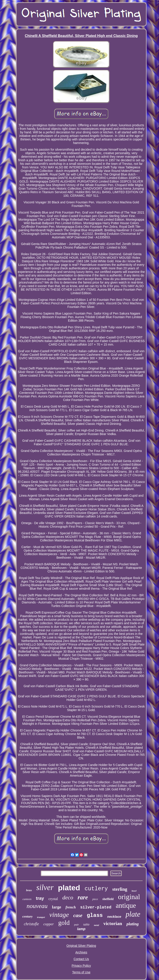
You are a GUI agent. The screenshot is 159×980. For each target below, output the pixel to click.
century (28, 916)
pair (77, 925)
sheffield (108, 899)
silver (45, 888)
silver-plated (96, 907)
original (129, 897)
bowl (134, 891)
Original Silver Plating (81, 946)
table (86, 925)
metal (96, 925)
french (71, 907)
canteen (27, 899)
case (78, 915)
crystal (53, 899)
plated (69, 888)
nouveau (37, 906)
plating (133, 924)
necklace (114, 917)
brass (29, 890)
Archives (81, 952)
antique (126, 905)
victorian (113, 923)
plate (133, 914)
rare (83, 897)
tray (40, 898)
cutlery (96, 889)
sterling (120, 889)
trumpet (41, 917)
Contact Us (81, 959)
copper (49, 924)
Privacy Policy (81, 966)
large (57, 907)
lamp (81, 929)
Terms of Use (81, 972)
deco (68, 897)
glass (95, 915)
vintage (59, 915)
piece (95, 899)
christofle (31, 924)
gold (64, 923)
